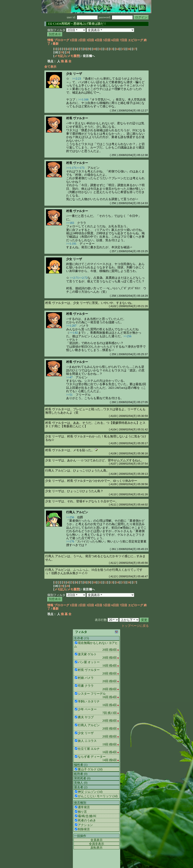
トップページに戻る (135, 626)
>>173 (80, 168)
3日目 (90, 40)
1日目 (74, 40)
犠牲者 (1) (81, 765)
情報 (50, 40)
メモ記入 (60, 56)
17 (135, 49)
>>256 (127, 336)
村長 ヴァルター (77, 118)
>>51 (69, 395)
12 (106, 49)
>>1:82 (74, 333)
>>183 (70, 223)
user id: (82, 17)
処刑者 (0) (81, 774)
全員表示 (96, 840)
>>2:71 (74, 278)
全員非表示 (96, 844)
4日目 (99, 40)
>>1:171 (71, 168)
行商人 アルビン (77, 512)
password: (116, 17)
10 (94, 49)
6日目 (115, 40)
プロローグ (62, 40)
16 (129, 49)
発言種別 (80, 803)
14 (117, 49)
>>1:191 (71, 244)
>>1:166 (83, 99)
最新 (56, 44)
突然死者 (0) (82, 778)
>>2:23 (77, 79)
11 (100, 49)
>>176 (70, 541)
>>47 (69, 377)
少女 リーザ (74, 74)
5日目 (107, 40)
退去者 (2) (81, 787)
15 (123, 49)
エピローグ (136, 40)
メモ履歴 (73, 56)
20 (67, 52)
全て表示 (50, 67)
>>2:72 (83, 278)
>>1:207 (71, 326)
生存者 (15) (82, 638)
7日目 (123, 40)
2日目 (82, 40)
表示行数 (101, 620)
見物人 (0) (81, 783)
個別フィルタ (56, 30)
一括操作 (80, 836)
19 (62, 52)
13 (111, 49)
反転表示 (96, 848)
